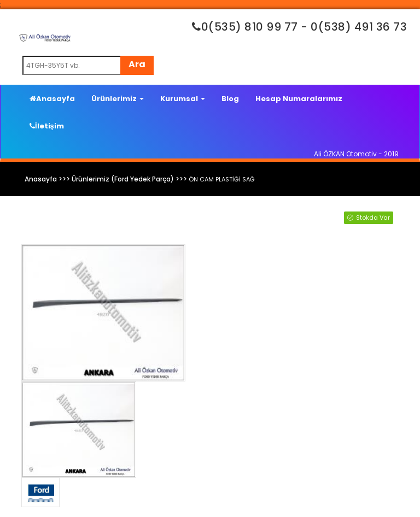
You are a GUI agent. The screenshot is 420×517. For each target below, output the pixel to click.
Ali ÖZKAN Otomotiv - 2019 (356, 154)
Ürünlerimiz (118, 99)
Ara (137, 64)
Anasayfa (52, 99)
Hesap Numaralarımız (299, 99)
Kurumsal (183, 99)
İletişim (47, 126)
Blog (230, 99)
